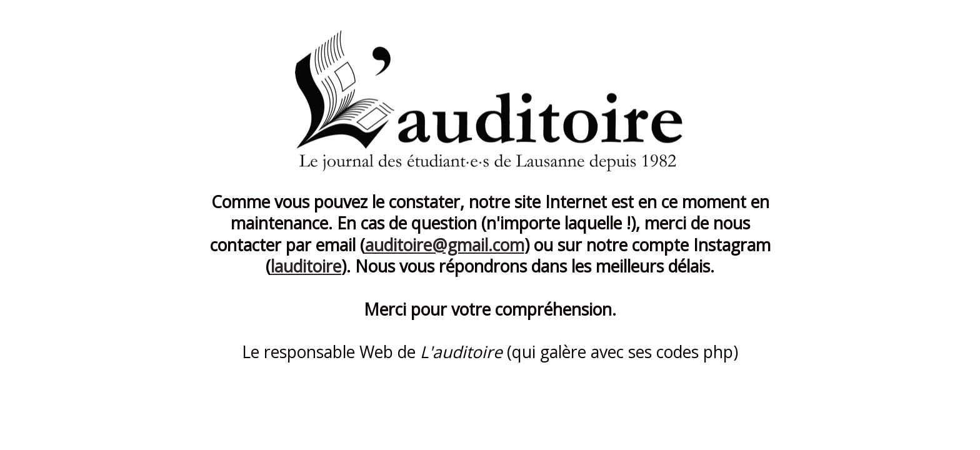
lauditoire (306, 266)
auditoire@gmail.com (445, 245)
